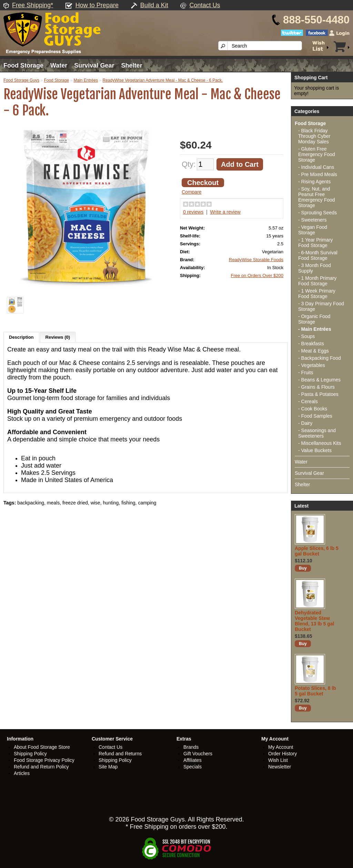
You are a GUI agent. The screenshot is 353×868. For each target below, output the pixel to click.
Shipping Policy (30, 754)
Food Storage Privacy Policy (44, 760)
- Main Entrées (315, 329)
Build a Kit (154, 5)
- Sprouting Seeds (317, 213)
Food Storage (23, 65)
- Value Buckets (315, 450)
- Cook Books (313, 409)
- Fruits (306, 372)
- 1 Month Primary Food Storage (317, 281)
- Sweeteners (312, 220)
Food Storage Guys (21, 80)
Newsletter (280, 767)
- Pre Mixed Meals (318, 174)
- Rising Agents (314, 182)
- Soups (306, 336)
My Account (281, 747)
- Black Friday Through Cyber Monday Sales (314, 136)
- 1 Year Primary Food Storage (315, 243)
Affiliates (193, 760)
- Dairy (305, 423)
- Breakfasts (311, 344)
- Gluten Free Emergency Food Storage (317, 154)
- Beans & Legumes (319, 380)
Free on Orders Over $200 (257, 275)
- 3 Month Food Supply (315, 268)
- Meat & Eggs (314, 351)
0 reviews (193, 212)
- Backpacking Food (320, 358)
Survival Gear (94, 65)
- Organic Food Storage (314, 319)
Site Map (108, 767)
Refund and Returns (120, 754)
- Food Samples (315, 416)
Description (21, 337)
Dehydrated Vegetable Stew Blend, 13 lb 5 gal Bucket (314, 621)
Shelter (132, 65)
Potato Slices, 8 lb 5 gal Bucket (315, 691)
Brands (191, 747)
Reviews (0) (58, 337)
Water (59, 65)
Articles (22, 773)
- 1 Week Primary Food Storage (317, 294)
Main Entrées (86, 80)
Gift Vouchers (198, 754)
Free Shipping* (33, 5)
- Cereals (308, 401)
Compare (192, 192)
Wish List (278, 760)
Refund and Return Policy (41, 767)
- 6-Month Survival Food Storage (318, 255)
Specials (193, 767)
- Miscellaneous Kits (320, 443)
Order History (283, 754)
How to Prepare (97, 5)
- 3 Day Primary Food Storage (321, 306)
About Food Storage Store (42, 747)
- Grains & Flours (316, 387)
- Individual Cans (316, 167)
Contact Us (205, 5)
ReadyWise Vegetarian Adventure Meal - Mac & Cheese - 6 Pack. (163, 80)
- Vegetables (312, 365)
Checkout (203, 183)
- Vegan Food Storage (313, 230)
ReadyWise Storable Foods (256, 260)
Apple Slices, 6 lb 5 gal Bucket (317, 551)
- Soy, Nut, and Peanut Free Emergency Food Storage (317, 197)
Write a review (225, 212)
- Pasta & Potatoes (318, 394)
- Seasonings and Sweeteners (317, 433)
